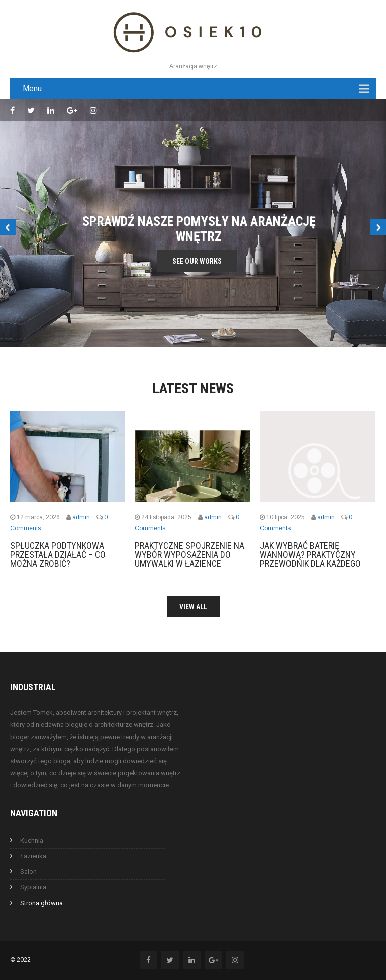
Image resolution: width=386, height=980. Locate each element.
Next (378, 227)
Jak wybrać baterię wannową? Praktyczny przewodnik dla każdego (310, 555)
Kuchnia (32, 840)
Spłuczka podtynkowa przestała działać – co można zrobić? (58, 555)
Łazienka (33, 856)
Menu (32, 88)
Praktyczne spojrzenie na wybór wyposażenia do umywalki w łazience (189, 555)
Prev (8, 227)
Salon (28, 872)
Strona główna (41, 903)
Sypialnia (33, 887)
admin (81, 517)
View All (193, 607)
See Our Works (197, 261)
